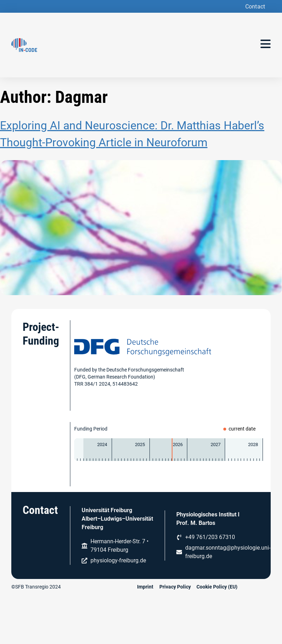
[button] (254, 7)
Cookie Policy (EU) (217, 587)
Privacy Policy (175, 587)
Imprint (145, 587)
